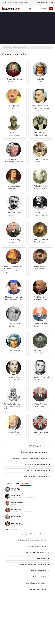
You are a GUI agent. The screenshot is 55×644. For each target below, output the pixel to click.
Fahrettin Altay (41, 186)
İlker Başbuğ (14, 240)
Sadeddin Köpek (14, 79)
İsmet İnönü (39, 133)
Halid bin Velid (41, 266)
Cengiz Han (14, 106)
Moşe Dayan (14, 324)
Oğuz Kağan (14, 350)
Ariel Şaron (39, 297)
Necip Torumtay (41, 324)
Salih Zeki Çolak (41, 432)
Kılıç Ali (37, 350)
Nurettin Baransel (41, 377)
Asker (11, 135)
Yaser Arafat (11, 159)
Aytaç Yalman (41, 404)
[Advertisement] (27, 28)
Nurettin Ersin (14, 377)
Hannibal (38, 213)
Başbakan (37, 135)
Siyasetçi (44, 189)
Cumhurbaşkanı (44, 108)
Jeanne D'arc (14, 186)
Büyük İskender (41, 159)
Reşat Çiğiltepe (41, 240)
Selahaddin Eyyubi (12, 404)
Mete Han (41, 79)
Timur (11, 133)
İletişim (51, 2)
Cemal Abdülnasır (40, 106)
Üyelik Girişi (40, 2)
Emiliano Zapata (14, 213)
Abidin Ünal (14, 432)
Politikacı (44, 353)
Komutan (10, 82)
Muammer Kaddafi (14, 297)
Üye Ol (46, 2)
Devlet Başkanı (11, 162)
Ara (51, 9)
